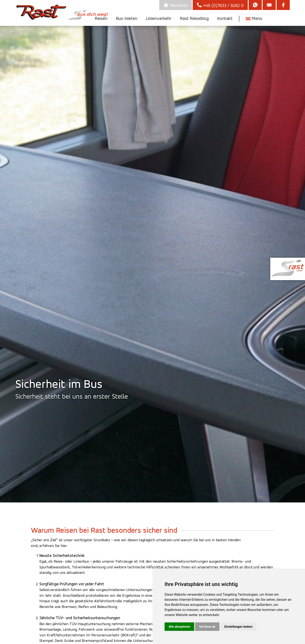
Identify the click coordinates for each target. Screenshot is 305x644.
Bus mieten (127, 18)
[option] (152, 263)
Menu (256, 18)
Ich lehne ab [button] (207, 627)
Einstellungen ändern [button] (238, 627)
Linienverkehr (159, 18)
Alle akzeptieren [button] (179, 627)
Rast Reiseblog (194, 18)
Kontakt (225, 18)
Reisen (101, 18)
